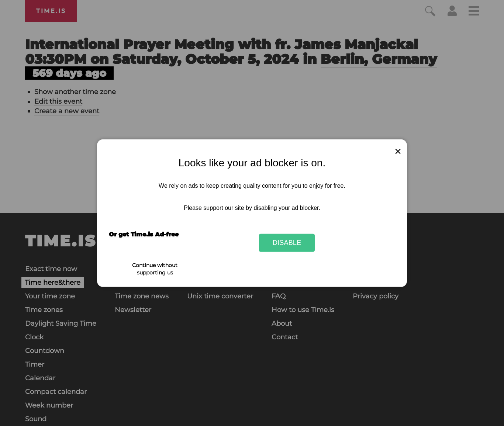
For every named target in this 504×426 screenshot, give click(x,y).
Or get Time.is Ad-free (144, 234)
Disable (287, 243)
